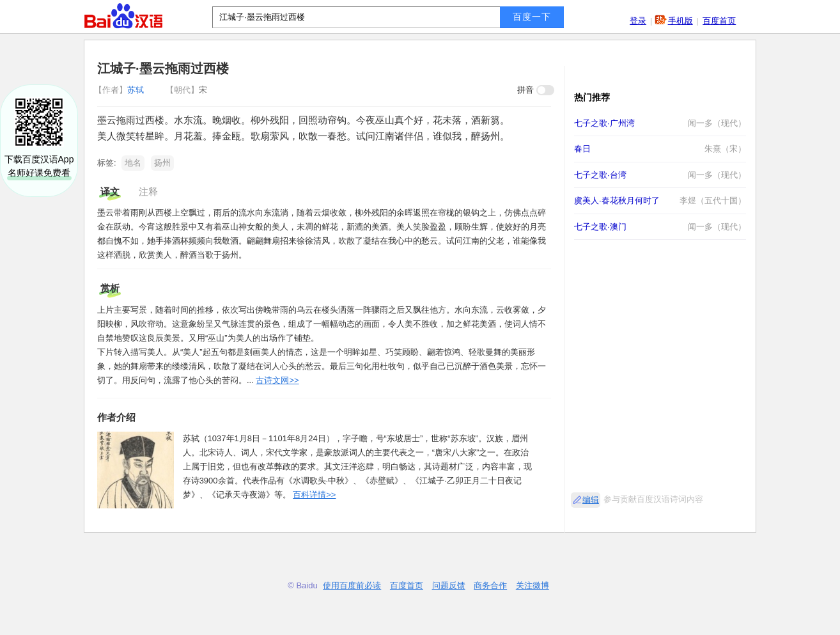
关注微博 (533, 585)
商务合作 (490, 585)
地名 (133, 163)
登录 (638, 21)
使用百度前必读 (352, 585)
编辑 (591, 500)
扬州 (162, 163)
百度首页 (719, 21)
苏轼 (120, 90)
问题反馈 (449, 585)
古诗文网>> (277, 380)
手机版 (681, 21)
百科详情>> (314, 495)
